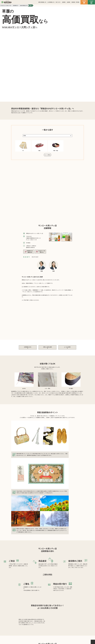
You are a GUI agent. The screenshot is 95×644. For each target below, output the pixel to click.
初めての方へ (58, 2)
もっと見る (47, 90)
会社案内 (36, 635)
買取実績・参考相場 (75, 2)
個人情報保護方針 (46, 635)
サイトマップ (58, 635)
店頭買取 (64, 2)
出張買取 (68, 2)
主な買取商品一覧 (51, 2)
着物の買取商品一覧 (42, 2)
